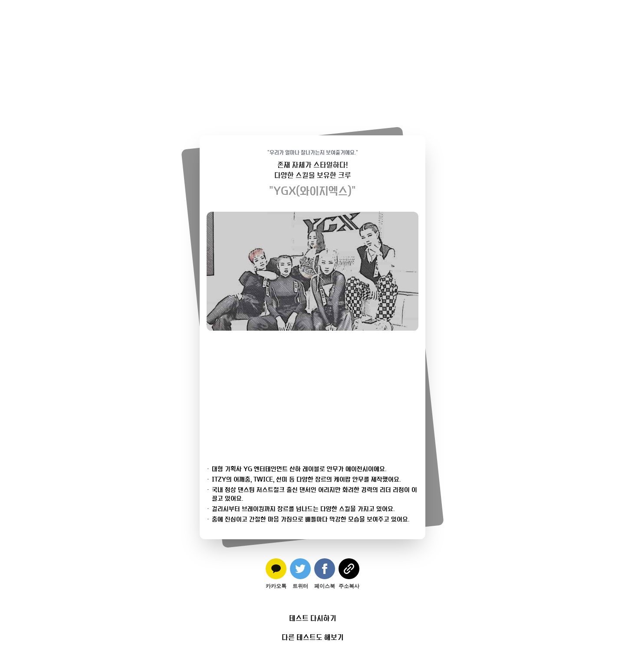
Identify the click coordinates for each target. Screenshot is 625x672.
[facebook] (325, 574)
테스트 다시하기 (313, 618)
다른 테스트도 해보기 (313, 637)
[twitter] (300, 574)
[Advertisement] (312, 61)
